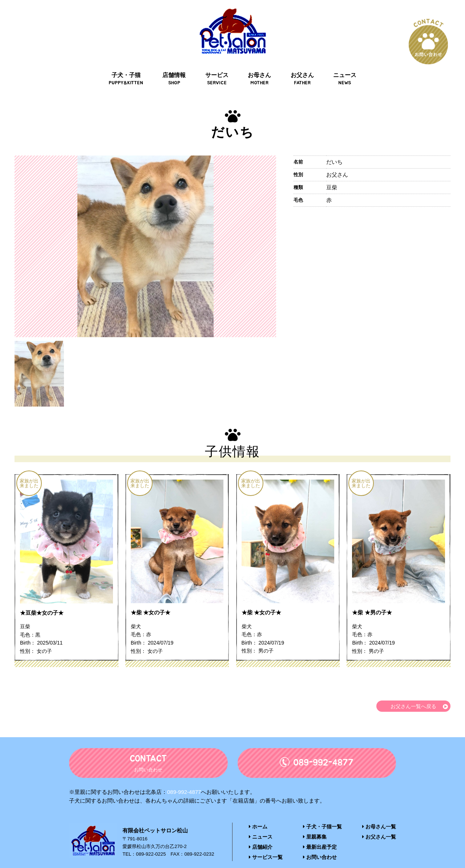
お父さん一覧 (380, 825)
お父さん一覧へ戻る (412, 695)
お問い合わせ (320, 845)
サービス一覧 (265, 845)
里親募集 (316, 825)
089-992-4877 (184, 781)
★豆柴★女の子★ (43, 600)
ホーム (258, 815)
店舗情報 (176, 66)
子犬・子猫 (130, 66)
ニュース (341, 66)
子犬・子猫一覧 (323, 815)
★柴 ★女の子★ (152, 600)
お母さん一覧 (380, 815)
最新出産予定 (320, 835)
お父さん (300, 66)
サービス (218, 66)
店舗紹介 (260, 835)
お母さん (259, 66)
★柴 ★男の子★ (373, 600)
